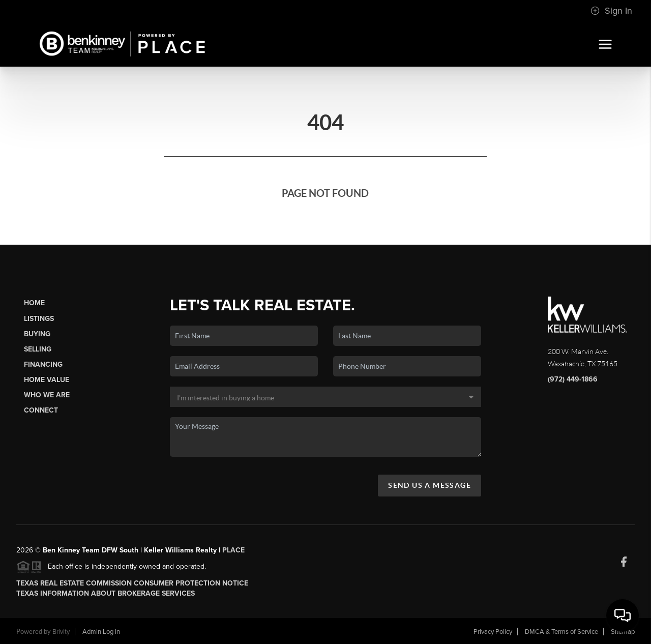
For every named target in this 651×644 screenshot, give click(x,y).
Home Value (47, 380)
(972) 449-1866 (573, 379)
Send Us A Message (430, 485)
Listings (39, 319)
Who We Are (47, 395)
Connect (41, 410)
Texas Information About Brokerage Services (106, 593)
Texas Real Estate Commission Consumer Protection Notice (132, 583)
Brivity (61, 632)
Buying (37, 334)
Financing (43, 364)
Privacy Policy (493, 632)
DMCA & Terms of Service (561, 632)
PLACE (233, 550)
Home (34, 303)
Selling (38, 349)
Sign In (611, 11)
